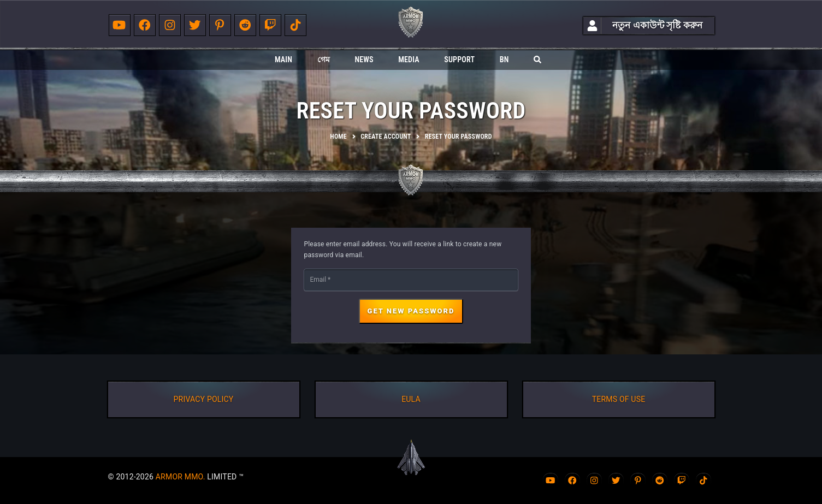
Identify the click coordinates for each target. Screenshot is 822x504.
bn (504, 60)
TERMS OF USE (619, 399)
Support (459, 60)
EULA (411, 399)
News (364, 60)
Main (283, 60)
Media (409, 60)
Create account (386, 137)
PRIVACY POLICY (204, 399)
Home (338, 137)
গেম (324, 60)
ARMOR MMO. (181, 477)
